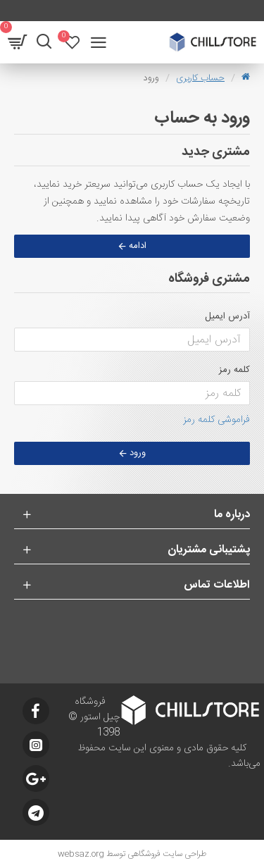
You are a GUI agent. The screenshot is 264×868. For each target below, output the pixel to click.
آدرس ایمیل (227, 316)
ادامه (138, 246)
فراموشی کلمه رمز (216, 420)
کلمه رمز (234, 370)
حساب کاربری (200, 78)
